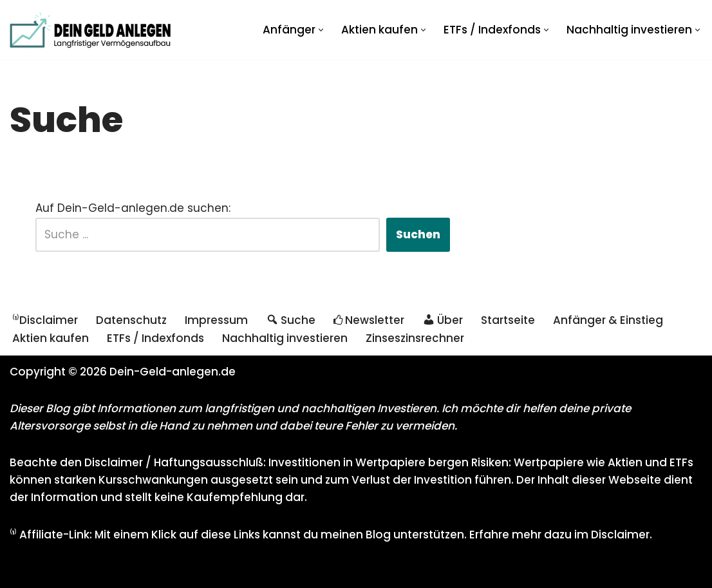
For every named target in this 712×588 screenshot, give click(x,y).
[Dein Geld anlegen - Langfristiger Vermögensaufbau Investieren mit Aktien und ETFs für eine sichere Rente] (90, 30)
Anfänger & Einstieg (608, 320)
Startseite (508, 320)
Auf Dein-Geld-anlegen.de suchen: (133, 208)
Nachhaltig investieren (285, 338)
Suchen (418, 234)
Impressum (216, 320)
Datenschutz (131, 320)
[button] (321, 30)
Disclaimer (620, 535)
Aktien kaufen (51, 338)
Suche (291, 320)
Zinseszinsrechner (415, 338)
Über (443, 320)
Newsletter (369, 320)
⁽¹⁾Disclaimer (45, 320)
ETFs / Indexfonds (155, 338)
